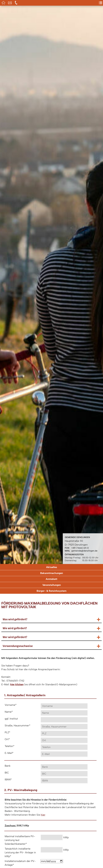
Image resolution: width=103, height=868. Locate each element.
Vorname (11, 705)
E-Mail (9, 753)
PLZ (7, 732)
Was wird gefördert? (15, 619)
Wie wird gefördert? (15, 628)
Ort (7, 739)
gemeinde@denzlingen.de (84, 551)
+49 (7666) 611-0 (80, 548)
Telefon (10, 746)
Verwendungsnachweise (18, 646)
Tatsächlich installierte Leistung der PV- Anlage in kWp (20, 852)
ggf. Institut (11, 719)
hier (43, 815)
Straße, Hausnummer (18, 725)
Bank (8, 766)
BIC (7, 773)
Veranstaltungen (52, 585)
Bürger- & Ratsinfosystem (51, 591)
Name (9, 712)
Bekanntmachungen (52, 573)
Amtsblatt (51, 579)
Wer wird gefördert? (15, 637)
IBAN (8, 779)
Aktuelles (52, 567)
